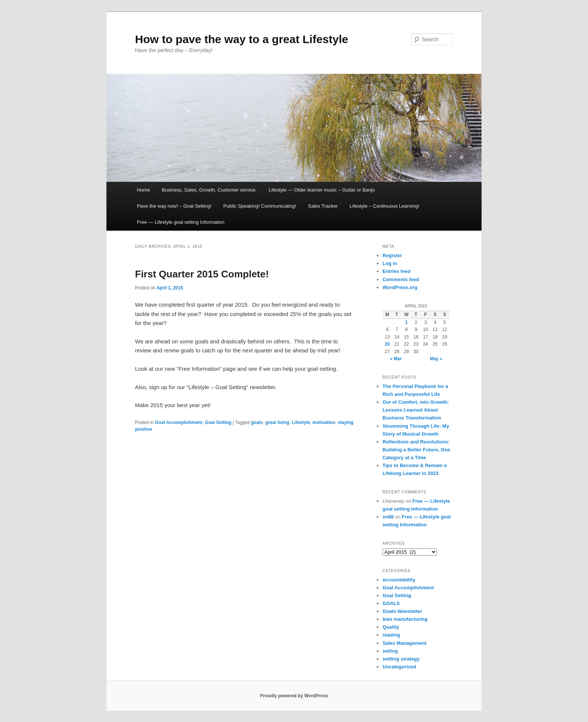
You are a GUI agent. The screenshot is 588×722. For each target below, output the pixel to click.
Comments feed (401, 279)
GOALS (391, 603)
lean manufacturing (405, 619)
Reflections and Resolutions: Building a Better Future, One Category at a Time (416, 450)
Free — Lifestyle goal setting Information (181, 222)
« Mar (396, 359)
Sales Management (404, 643)
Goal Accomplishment (178, 422)
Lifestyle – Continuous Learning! (384, 206)
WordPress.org (400, 287)
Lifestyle (301, 422)
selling (390, 651)
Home (143, 190)
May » (436, 359)
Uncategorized (399, 667)
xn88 (388, 517)
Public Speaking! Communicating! (259, 206)
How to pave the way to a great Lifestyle (241, 39)
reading (391, 635)
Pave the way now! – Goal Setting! (174, 206)
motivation (324, 422)
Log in (390, 263)
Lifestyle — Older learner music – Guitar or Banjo (322, 190)
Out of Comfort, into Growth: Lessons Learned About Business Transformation (416, 410)
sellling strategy (401, 659)
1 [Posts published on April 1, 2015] (406, 322)
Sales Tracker (323, 206)
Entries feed (396, 271)
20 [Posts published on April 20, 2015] (387, 344)
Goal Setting (218, 422)
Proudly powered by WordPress (294, 696)
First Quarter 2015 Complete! (202, 274)
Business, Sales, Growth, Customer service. (209, 190)
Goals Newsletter (402, 611)
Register (392, 255)
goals (257, 422)
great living (277, 422)
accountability (399, 580)
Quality (391, 627)
